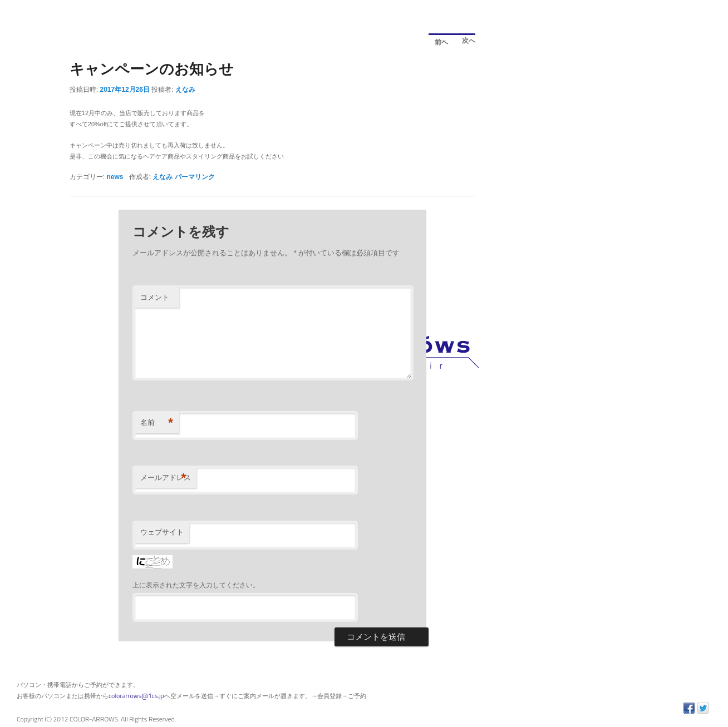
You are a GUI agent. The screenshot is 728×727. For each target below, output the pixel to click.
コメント (155, 297)
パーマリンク (195, 177)
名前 (157, 423)
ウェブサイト (162, 532)
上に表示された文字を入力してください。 (196, 585)
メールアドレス (166, 478)
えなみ (185, 90)
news (115, 177)
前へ (438, 40)
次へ (466, 42)
